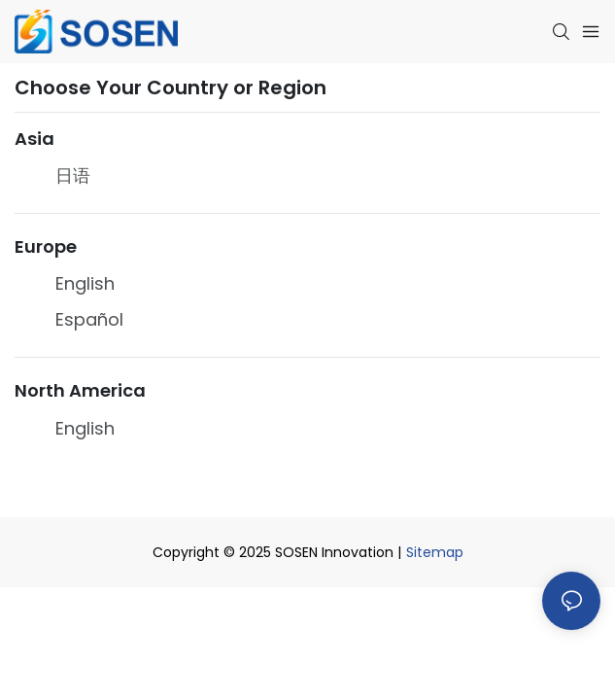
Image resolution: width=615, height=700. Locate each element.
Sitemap (435, 552)
